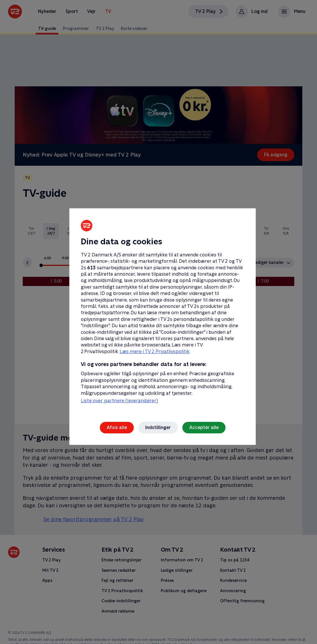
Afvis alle (117, 427)
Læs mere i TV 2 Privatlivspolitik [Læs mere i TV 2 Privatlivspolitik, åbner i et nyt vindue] (155, 351)
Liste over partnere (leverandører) (119, 401)
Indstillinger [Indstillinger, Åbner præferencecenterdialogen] (158, 427)
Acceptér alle (204, 427)
